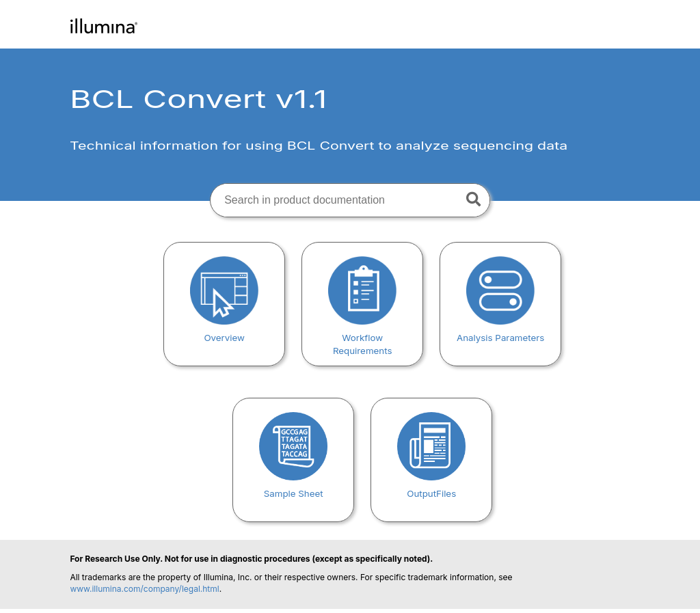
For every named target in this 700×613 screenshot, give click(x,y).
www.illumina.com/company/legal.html (144, 589)
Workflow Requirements (362, 337)
